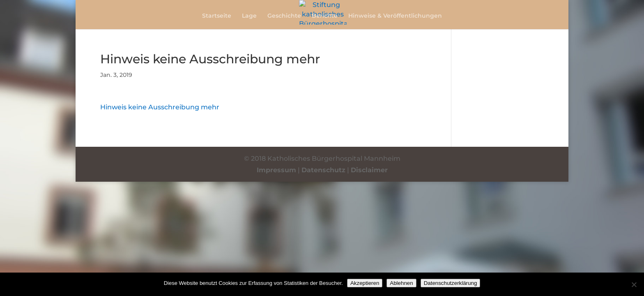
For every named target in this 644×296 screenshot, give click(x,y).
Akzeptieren (365, 283)
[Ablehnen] (634, 284)
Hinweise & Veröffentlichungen (395, 16)
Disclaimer (369, 170)
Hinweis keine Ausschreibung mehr (160, 107)
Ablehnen (401, 283)
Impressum (276, 170)
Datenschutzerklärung (451, 283)
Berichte (325, 16)
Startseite (217, 16)
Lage (249, 16)
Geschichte (284, 16)
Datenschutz (323, 170)
